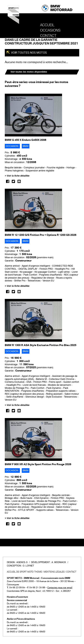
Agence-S (22, 562)
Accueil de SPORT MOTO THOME (24, 572)
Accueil (47, 25)
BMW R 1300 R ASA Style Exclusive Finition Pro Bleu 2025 (41, 345)
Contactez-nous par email (60, 588)
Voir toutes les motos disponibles (29, 72)
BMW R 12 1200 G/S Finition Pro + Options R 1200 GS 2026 (41, 235)
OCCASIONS (50, 30)
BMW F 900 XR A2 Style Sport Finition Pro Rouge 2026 (38, 464)
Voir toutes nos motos (29, 53)
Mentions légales (54, 572)
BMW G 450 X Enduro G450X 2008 (25, 140)
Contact (48, 36)
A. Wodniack (59, 562)
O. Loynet (28, 566)
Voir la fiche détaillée (18, 176)
